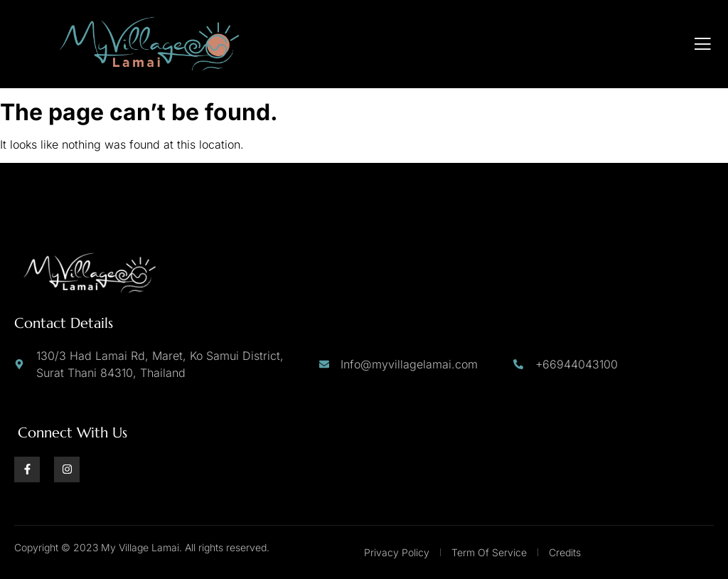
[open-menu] (703, 44)
